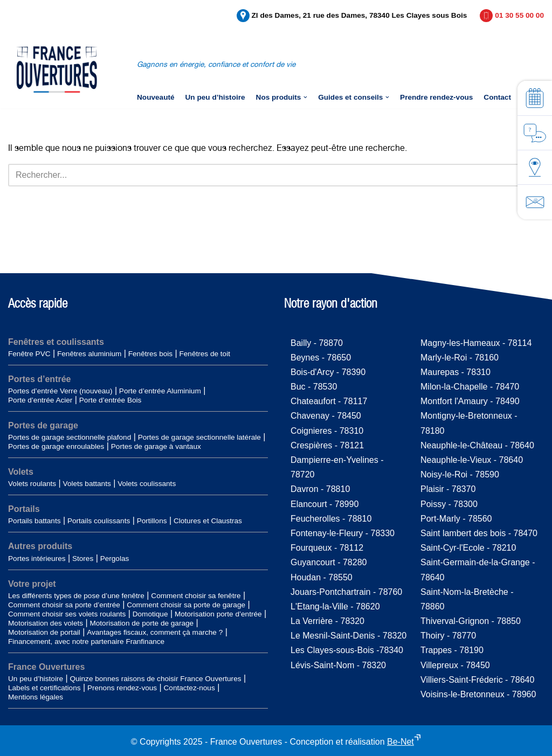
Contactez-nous (189, 688)
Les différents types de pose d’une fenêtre (76, 596)
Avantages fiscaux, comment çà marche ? (155, 632)
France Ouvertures (46, 667)
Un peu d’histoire (215, 97)
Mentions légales (36, 697)
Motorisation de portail (44, 632)
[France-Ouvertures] (57, 70)
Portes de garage (43, 425)
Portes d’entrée (39, 379)
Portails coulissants (99, 521)
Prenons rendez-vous (122, 688)
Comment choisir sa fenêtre (196, 596)
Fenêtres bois (150, 354)
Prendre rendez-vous (436, 97)
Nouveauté (156, 97)
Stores (83, 559)
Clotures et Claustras (208, 521)
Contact (497, 97)
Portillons (152, 521)
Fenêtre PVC (29, 354)
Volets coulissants (147, 484)
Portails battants (34, 521)
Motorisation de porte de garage (142, 623)
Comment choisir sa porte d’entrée (64, 605)
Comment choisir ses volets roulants (67, 614)
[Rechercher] (264, 175)
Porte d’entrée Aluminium (160, 391)
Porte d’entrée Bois (111, 400)
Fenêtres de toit (204, 354)
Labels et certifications (44, 688)
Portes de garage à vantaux (156, 446)
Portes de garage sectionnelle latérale (199, 437)
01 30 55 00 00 (519, 15)
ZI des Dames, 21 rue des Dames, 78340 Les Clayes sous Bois (360, 15)
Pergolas (115, 559)
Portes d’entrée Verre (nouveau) (60, 391)
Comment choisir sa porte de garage (186, 605)
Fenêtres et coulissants (56, 342)
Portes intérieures (37, 559)
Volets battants (87, 484)
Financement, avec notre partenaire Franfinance (86, 641)
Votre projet (32, 584)
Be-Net (401, 742)
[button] (305, 97)
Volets (21, 472)
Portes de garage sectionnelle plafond (70, 437)
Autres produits (40, 546)
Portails (24, 509)
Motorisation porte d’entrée (218, 614)
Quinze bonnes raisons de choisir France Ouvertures (155, 679)
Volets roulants (32, 484)
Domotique (150, 614)
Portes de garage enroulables (56, 446)
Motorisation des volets (46, 623)
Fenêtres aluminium (89, 354)
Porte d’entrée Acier (40, 400)
